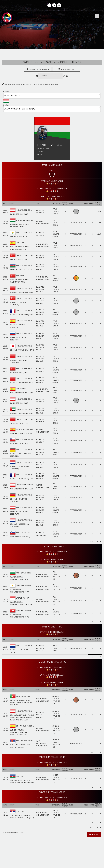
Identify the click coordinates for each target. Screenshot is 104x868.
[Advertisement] (52, 852)
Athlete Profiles (38, 69)
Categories (66, 69)
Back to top (94, 835)
